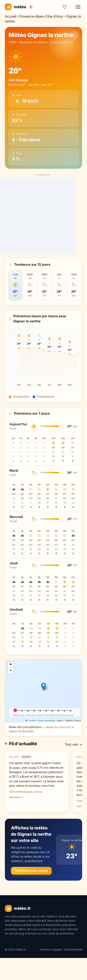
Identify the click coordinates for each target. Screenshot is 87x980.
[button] (44, 687)
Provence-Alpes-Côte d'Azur (41, 16)
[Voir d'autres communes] (74, 35)
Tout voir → (73, 744)
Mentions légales (51, 949)
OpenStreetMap (46, 721)
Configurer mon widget (31, 871)
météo (19, 7)
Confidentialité (73, 949)
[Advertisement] (44, 216)
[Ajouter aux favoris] (64, 7)
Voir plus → (16, 797)
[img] (43, 691)
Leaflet (30, 721)
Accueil (11, 16)
